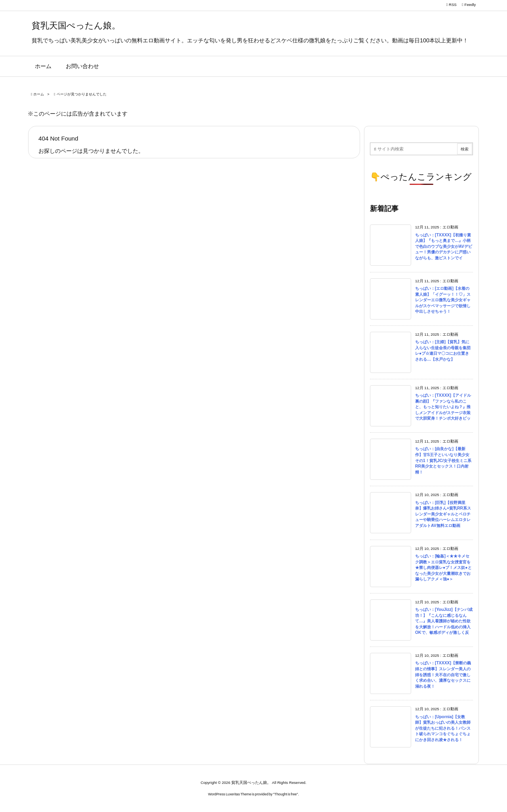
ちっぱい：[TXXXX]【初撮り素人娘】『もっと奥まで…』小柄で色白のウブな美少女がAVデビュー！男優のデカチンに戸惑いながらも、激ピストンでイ (444, 246)
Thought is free (286, 794)
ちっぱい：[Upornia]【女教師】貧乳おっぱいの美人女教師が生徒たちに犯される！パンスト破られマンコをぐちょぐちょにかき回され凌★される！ (443, 728)
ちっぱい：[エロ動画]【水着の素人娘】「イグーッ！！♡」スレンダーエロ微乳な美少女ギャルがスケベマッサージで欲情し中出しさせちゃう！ (443, 300)
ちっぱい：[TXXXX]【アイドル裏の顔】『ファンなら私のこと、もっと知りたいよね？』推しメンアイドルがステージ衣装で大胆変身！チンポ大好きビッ (443, 407)
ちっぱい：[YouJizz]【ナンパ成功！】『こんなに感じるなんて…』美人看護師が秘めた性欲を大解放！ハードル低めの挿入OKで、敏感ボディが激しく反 (444, 621)
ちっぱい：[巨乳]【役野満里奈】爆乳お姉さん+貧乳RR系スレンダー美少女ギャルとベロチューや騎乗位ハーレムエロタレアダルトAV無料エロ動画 (443, 514)
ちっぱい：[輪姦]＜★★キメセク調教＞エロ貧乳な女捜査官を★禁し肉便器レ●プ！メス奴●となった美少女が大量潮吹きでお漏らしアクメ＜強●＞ (443, 568)
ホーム (39, 94)
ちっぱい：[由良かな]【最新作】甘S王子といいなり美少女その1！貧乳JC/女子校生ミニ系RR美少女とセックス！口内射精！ (443, 460)
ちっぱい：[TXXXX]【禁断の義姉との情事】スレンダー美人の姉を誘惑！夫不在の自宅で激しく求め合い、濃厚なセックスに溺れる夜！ (443, 674)
